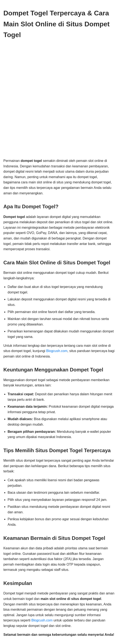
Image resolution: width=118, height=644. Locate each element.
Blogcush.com (57, 351)
